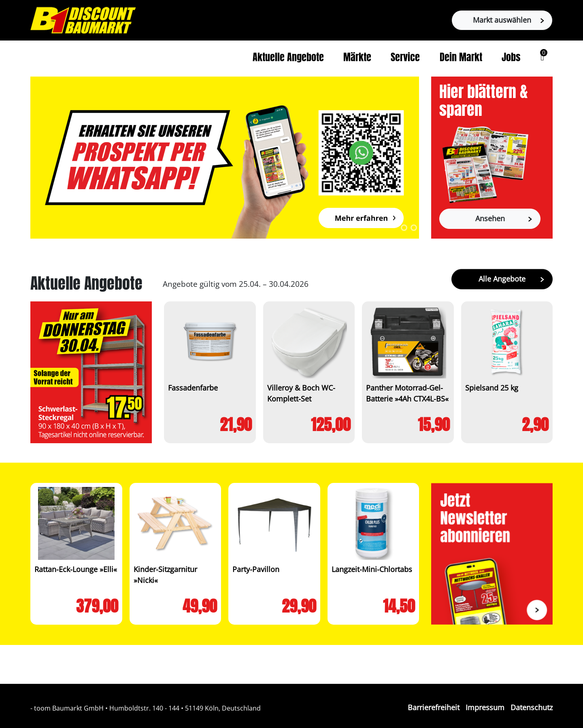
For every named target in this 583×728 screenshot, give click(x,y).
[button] (542, 57)
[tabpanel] (225, 158)
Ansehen (504, 218)
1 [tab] (404, 228)
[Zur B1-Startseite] (83, 19)
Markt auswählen (509, 20)
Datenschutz (532, 707)
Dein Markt (461, 58)
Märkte (357, 58)
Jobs (511, 58)
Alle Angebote (511, 279)
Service (405, 58)
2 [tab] (414, 228)
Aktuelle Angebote (288, 58)
